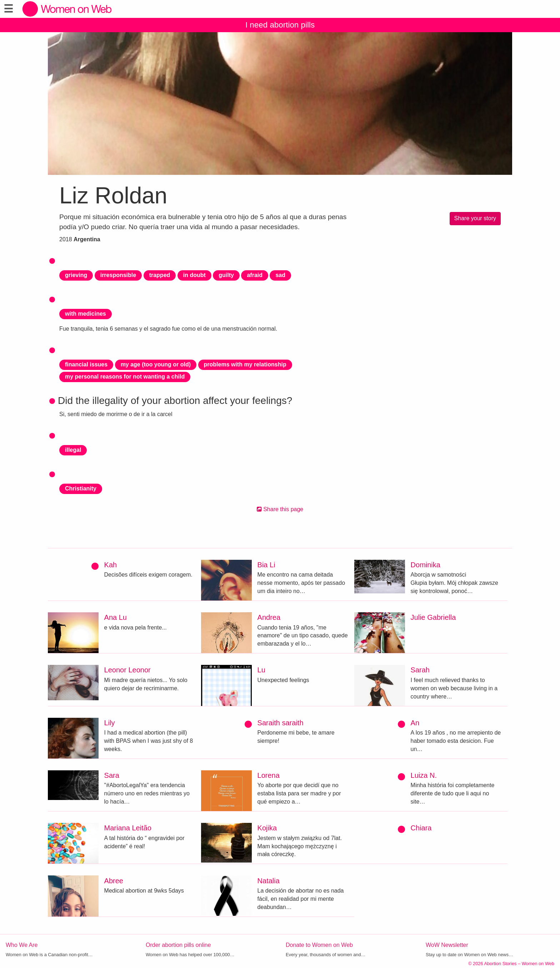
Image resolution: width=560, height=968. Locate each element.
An (415, 723)
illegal (73, 450)
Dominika (426, 565)
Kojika (267, 828)
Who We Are (22, 945)
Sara (112, 775)
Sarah (420, 670)
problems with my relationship (245, 364)
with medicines (86, 314)
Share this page (280, 509)
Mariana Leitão (128, 828)
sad (280, 275)
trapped (160, 275)
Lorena (269, 775)
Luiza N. (424, 775)
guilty (226, 275)
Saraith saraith (281, 723)
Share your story (475, 218)
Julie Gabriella (433, 617)
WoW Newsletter (447, 945)
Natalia (269, 881)
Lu (261, 670)
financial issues (86, 364)
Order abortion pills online (178, 945)
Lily (110, 723)
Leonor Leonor (127, 670)
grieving (76, 275)
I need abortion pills (280, 25)
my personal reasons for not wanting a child (125, 377)
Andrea (269, 617)
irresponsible (118, 275)
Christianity (81, 488)
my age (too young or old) (156, 364)
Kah (111, 565)
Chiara (421, 828)
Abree (114, 881)
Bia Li (266, 565)
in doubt (194, 275)
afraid (255, 275)
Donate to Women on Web (319, 945)
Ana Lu (116, 617)
